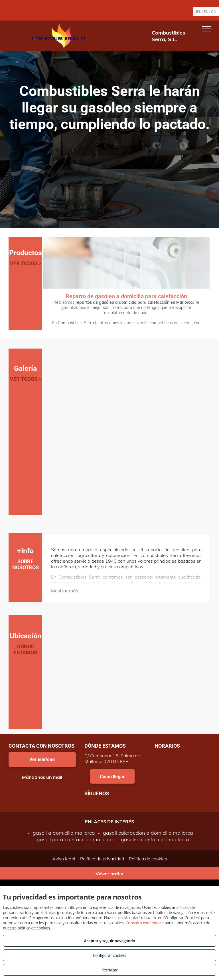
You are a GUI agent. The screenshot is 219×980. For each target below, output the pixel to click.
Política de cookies (148, 859)
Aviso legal (64, 859)
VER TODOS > (26, 263)
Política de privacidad (102, 859)
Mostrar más (65, 591)
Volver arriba (109, 874)
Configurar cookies (110, 955)
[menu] (206, 29)
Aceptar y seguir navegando (109, 941)
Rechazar (109, 970)
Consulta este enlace (144, 923)
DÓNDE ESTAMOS (25, 649)
